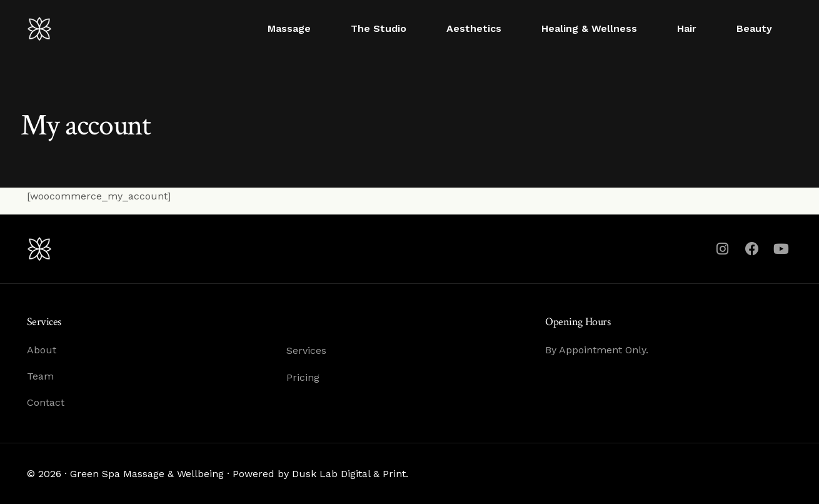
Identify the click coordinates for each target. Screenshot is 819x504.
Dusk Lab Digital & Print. (350, 474)
